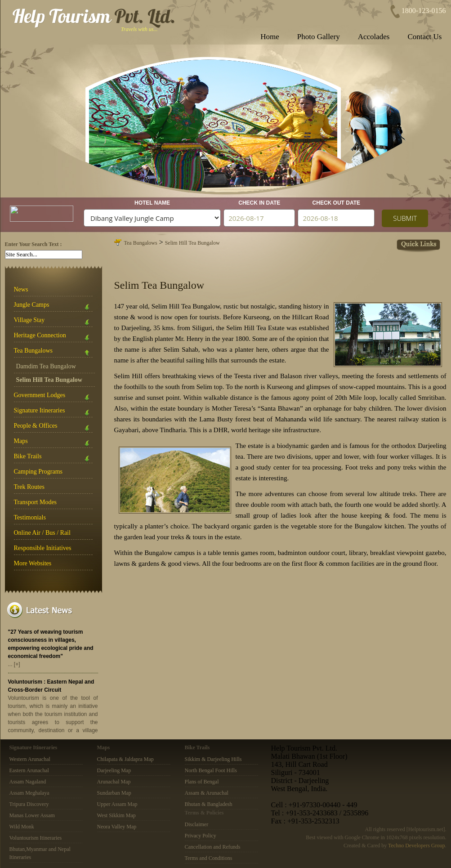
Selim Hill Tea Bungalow (192, 243)
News (21, 289)
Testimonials (30, 517)
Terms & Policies (204, 813)
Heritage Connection (53, 337)
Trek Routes (29, 487)
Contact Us (424, 37)
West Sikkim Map (116, 815)
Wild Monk (22, 827)
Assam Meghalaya (29, 793)
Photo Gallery (319, 37)
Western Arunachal (30, 759)
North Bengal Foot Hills (211, 770)
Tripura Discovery (29, 804)
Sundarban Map (114, 793)
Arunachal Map (114, 782)
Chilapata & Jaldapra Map (125, 759)
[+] (17, 664)
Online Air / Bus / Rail (42, 533)
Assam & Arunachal (207, 793)
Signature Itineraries (53, 412)
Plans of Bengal (202, 782)
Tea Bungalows (53, 352)
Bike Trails (53, 458)
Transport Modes (36, 502)
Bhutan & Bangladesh (209, 804)
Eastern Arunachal (29, 770)
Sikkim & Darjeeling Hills (213, 759)
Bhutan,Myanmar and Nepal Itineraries (40, 853)
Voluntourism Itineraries (36, 838)
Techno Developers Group (416, 846)
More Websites (33, 563)
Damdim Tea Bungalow (46, 366)
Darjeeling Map (114, 770)
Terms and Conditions (209, 858)
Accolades (374, 37)
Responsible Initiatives (43, 548)
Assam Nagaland (28, 782)
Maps (53, 443)
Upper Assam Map (117, 804)
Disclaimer (197, 824)
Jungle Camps (53, 306)
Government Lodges (53, 397)
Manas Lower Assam (32, 815)
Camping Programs (38, 472)
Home (270, 37)
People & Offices (53, 427)
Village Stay (53, 322)
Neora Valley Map (117, 827)
